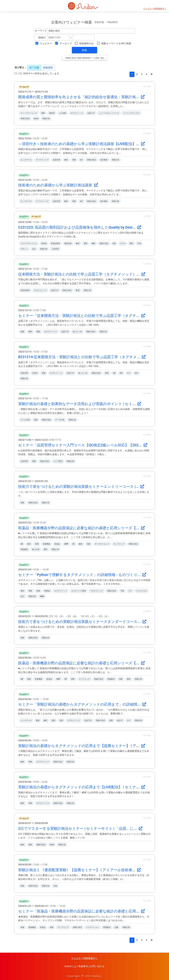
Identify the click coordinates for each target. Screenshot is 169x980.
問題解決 (24, 549)
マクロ (123, 243)
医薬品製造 (56, 243)
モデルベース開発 (79, 591)
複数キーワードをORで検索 (116, 43)
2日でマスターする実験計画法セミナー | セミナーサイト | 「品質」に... (80, 829)
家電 (78, 290)
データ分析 (60, 420)
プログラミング (96, 591)
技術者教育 (25, 290)
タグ (129, 373)
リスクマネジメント (29, 243)
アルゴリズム (142, 591)
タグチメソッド (77, 113)
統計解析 (104, 160)
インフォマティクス (131, 113)
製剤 (131, 243)
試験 (121, 679)
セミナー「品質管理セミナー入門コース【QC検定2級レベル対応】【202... (83, 445)
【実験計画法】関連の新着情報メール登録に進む (84, 58)
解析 (66, 160)
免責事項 (83, 966)
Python (47, 591)
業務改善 (68, 243)
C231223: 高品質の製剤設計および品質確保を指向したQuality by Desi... (80, 227)
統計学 (120, 720)
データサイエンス (102, 544)
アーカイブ (66, 43)
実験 (43, 113)
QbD (93, 243)
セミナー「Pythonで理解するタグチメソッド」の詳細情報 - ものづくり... (82, 575)
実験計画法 (25, 119)
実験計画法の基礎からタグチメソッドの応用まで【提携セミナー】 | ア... (82, 746)
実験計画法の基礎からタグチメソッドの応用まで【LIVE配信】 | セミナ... (82, 787)
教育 (29, 544)
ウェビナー (46, 43)
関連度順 (48, 68)
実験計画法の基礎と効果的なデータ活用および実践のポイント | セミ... (80, 404)
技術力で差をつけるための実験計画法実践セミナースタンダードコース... (82, 622)
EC (74, 544)
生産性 (35, 373)
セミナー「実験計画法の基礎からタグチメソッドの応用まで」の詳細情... (82, 704)
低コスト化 (77, 332)
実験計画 (46, 119)
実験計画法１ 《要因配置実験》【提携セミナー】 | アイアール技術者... (79, 870)
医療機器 (47, 544)
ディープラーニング (29, 113)
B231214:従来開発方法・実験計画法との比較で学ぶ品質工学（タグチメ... (82, 357)
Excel (36, 119)
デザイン (24, 249)
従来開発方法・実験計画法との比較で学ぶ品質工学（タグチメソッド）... (82, 274)
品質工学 (91, 113)
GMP (66, 544)
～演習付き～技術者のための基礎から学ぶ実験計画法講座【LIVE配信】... (81, 144)
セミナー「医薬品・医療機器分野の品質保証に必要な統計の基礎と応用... (81, 911)
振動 (22, 332)
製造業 (52, 113)
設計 (34, 249)
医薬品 (44, 243)
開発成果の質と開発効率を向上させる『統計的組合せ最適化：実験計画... (81, 97)
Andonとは (70, 966)
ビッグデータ (26, 160)
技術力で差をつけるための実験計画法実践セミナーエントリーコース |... (81, 487)
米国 (61, 720)
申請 (139, 243)
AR (22, 544)
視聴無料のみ (86, 43)
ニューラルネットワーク (109, 113)
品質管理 (56, 160)
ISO (121, 373)
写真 (122, 591)
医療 (37, 544)
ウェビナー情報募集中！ (155, 9)
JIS (114, 373)
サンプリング (119, 544)
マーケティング (42, 160)
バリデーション (93, 927)
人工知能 (63, 113)
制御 (38, 591)
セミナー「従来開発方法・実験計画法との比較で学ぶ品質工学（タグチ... (82, 316)
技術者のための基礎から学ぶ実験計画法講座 (58, 185)
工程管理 (55, 249)
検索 (84, 50)
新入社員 (36, 549)
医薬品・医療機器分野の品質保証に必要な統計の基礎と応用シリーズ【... (81, 528)
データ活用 (25, 420)
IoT (81, 160)
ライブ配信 (58, 461)
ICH (114, 243)
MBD (42, 596)
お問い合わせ (97, 966)
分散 (55, 886)
